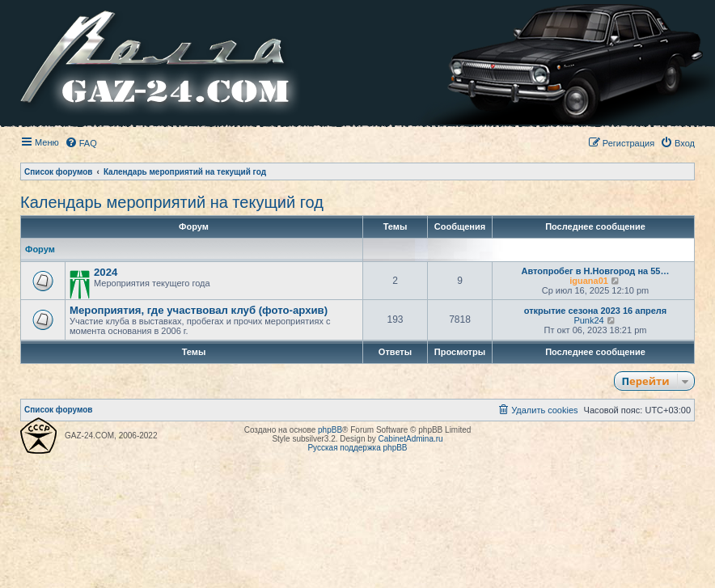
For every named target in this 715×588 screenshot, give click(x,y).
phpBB (330, 430)
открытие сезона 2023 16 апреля (596, 311)
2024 (106, 272)
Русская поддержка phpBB (357, 448)
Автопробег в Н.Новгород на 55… (596, 271)
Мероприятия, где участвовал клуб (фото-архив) (199, 310)
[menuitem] (81, 143)
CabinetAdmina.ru (411, 439)
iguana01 (589, 281)
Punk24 (588, 320)
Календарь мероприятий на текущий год (172, 202)
